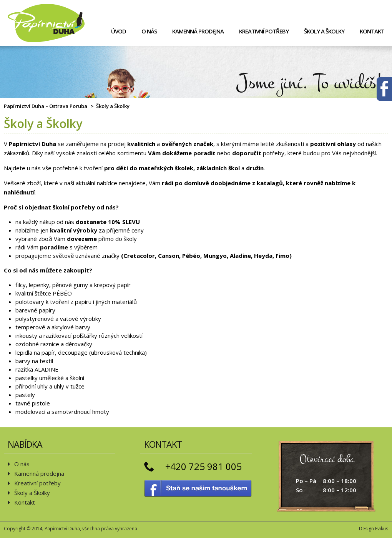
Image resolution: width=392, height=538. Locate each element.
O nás (149, 31)
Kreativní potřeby (264, 31)
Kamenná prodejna (198, 31)
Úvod (119, 31)
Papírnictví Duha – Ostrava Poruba (46, 106)
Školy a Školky (324, 31)
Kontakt (372, 31)
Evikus (382, 529)
